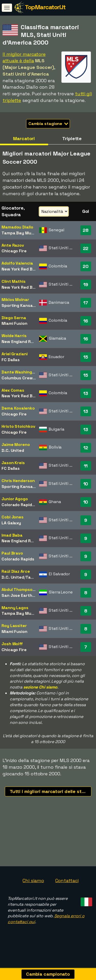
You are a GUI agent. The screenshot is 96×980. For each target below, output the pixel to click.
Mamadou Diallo (17, 227)
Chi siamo (33, 883)
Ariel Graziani (15, 354)
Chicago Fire (14, 251)
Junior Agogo (15, 499)
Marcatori (24, 138)
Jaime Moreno (16, 445)
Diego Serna (14, 318)
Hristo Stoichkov (18, 426)
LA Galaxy (11, 523)
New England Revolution (26, 342)
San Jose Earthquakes (24, 595)
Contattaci (67, 883)
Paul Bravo (12, 553)
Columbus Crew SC (20, 378)
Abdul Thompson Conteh (26, 590)
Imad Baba (12, 535)
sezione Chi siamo (40, 687)
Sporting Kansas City (23, 305)
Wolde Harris (14, 336)
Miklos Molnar (15, 300)
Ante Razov (13, 245)
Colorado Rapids (18, 505)
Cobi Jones (13, 517)
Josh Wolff (12, 644)
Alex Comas (13, 390)
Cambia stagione (48, 124)
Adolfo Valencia (17, 263)
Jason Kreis (13, 463)
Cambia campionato (48, 974)
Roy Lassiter (14, 626)
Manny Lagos (15, 608)
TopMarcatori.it (45, 7)
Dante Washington (20, 372)
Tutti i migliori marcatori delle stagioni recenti (51, 791)
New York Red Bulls (20, 269)
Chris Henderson (18, 481)
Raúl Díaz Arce (16, 571)
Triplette (72, 138)
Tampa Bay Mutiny (20, 233)
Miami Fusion (14, 323)
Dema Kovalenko (18, 408)
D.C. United (13, 450)
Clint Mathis (14, 281)
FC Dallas (11, 360)
